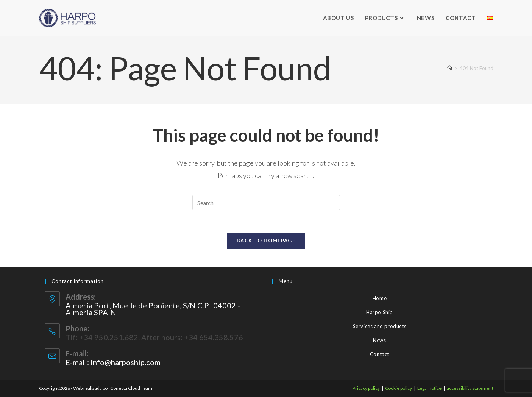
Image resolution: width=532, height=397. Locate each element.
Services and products (380, 326)
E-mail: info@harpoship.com (113, 362)
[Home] (450, 68)
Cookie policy (399, 388)
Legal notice (429, 388)
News (379, 340)
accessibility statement (470, 388)
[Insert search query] (266, 203)
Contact (380, 354)
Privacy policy (366, 388)
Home (380, 298)
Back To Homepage (266, 241)
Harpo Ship (380, 312)
